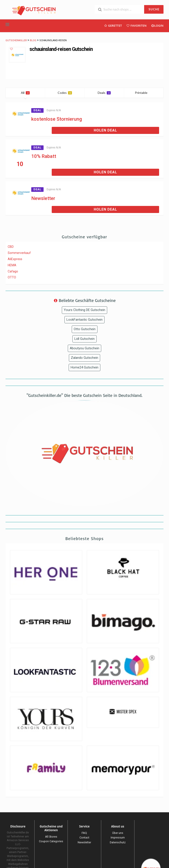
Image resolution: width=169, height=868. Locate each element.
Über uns (118, 833)
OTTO (12, 277)
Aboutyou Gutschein (84, 348)
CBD (11, 247)
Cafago (13, 271)
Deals (104, 93)
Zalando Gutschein (84, 358)
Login (157, 25)
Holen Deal (105, 130)
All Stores (51, 837)
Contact (84, 837)
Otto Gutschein (85, 329)
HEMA (12, 265)
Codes (65, 93)
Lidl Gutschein (84, 339)
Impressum (118, 837)
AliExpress (15, 259)
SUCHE (154, 9)
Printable (144, 93)
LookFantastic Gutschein (84, 320)
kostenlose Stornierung (57, 119)
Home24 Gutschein (84, 367)
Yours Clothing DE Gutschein (84, 310)
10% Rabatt (44, 156)
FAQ (84, 833)
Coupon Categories (51, 841)
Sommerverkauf (19, 253)
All (25, 93)
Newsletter (43, 198)
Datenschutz (118, 842)
